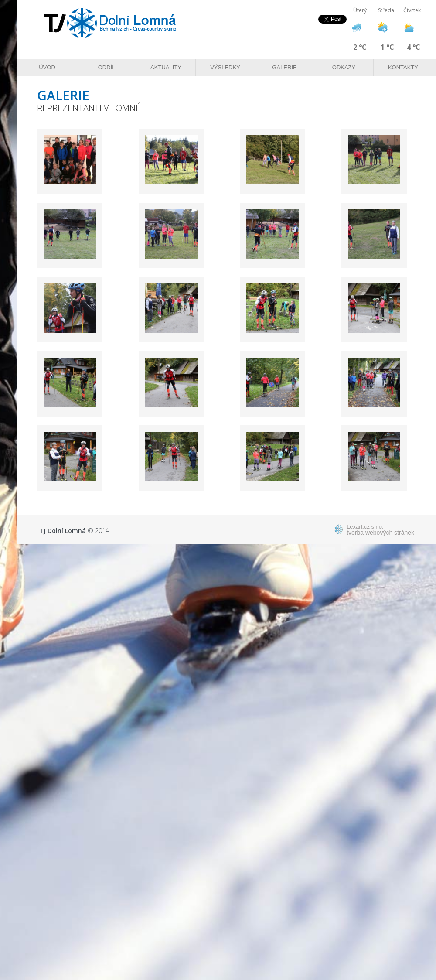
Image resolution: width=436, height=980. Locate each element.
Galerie (284, 67)
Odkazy (344, 67)
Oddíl (107, 67)
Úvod (47, 67)
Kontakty (403, 67)
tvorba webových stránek (380, 529)
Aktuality (166, 67)
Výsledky (225, 67)
